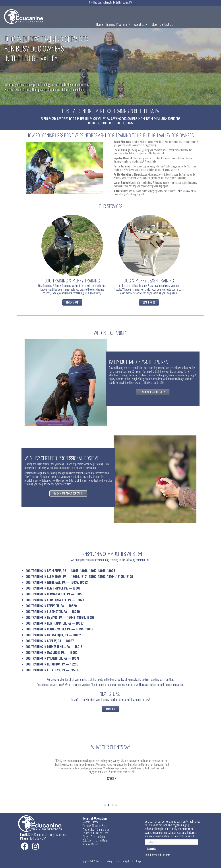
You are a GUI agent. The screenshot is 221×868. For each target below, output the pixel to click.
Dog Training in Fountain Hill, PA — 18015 (54, 647)
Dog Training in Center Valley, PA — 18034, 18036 (59, 629)
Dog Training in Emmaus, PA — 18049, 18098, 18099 (60, 617)
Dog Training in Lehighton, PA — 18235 (52, 664)
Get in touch (182, 191)
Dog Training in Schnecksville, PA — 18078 (55, 600)
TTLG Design (136, 861)
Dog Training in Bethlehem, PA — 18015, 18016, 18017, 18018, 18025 (70, 571)
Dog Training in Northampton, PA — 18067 (55, 623)
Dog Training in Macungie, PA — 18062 (51, 652)
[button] (129, 24)
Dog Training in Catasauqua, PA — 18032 (53, 635)
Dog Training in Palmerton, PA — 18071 (52, 658)
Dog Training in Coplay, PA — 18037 (50, 641)
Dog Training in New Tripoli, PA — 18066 (53, 588)
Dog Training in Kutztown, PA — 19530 (52, 670)
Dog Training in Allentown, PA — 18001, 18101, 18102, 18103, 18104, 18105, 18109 (79, 576)
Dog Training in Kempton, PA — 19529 (51, 606)
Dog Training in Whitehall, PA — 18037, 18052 (57, 582)
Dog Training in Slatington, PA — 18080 (53, 612)
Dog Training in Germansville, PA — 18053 (54, 594)
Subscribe (151, 849)
